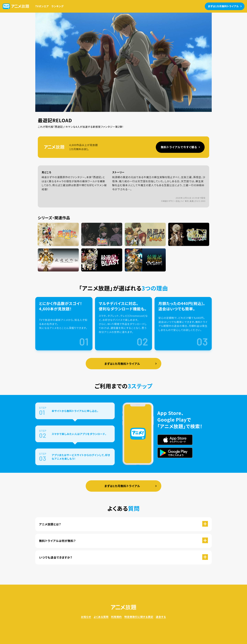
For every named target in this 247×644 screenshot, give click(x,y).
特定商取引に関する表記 (139, 617)
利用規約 (116, 617)
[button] (123, 524)
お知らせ (86, 617)
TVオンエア (42, 6)
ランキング (57, 6)
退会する (161, 617)
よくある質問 (101, 617)
